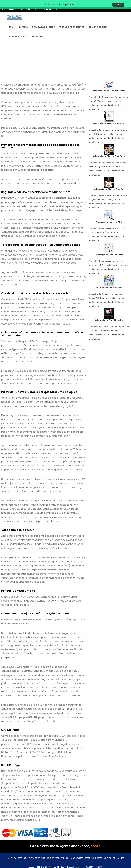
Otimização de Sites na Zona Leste (109, 86)
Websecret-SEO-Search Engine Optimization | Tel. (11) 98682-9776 (76, 862)
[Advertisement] (65, 57)
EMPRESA (18, 853)
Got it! (118, 5)
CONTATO (107, 853)
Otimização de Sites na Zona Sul (109, 184)
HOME (10, 853)
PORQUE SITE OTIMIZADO (55, 853)
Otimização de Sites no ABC (109, 217)
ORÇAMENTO (119, 853)
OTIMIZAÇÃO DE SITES (33, 853)
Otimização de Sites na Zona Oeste (109, 151)
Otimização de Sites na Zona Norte (109, 118)
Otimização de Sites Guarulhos (109, 250)
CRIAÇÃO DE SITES (75, 853)
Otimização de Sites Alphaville (109, 315)
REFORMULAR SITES (93, 853)
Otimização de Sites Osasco (109, 282)
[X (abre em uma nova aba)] (124, 12)
